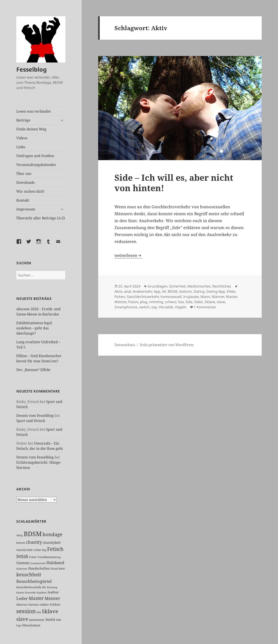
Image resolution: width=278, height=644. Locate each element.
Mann (205, 297)
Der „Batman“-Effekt (33, 370)
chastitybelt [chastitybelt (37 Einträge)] (52, 542)
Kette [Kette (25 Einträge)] (62, 569)
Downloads (26, 182)
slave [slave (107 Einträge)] (22, 619)
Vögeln (181, 307)
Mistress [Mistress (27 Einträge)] (22, 605)
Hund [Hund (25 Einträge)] (54, 569)
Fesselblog (31, 69)
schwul (171, 302)
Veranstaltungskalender (36, 165)
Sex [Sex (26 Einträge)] (39, 612)
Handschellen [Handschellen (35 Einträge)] (39, 568)
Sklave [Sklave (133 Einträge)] (50, 611)
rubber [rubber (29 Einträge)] (44, 605)
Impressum (26, 209)
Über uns (24, 174)
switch (144, 307)
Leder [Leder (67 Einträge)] (22, 598)
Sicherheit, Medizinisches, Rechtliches (200, 286)
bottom (186, 291)
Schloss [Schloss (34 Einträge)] (55, 604)
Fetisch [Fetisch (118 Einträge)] (55, 549)
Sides (199, 302)
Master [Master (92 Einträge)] (36, 598)
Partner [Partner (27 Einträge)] (34, 605)
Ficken (120, 297)
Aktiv (118, 291)
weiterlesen (128, 255)
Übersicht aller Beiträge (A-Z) (41, 218)
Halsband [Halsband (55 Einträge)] (55, 563)
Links (21, 147)
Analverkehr (142, 291)
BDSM (173, 291)
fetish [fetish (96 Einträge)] (22, 556)
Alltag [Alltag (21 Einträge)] (20, 535)
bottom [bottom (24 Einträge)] (21, 543)
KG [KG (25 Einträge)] (44, 587)
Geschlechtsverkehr (143, 297)
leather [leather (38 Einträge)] (53, 592)
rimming (156, 302)
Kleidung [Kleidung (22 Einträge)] (52, 587)
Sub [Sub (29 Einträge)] (59, 620)
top (154, 307)
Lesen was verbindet (34, 111)
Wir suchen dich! (30, 191)
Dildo (231, 291)
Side (189, 302)
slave (221, 302)
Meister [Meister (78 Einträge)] (52, 598)
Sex (181, 302)
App (157, 291)
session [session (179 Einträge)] (26, 611)
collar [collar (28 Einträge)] (37, 550)
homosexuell (171, 297)
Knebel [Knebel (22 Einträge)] (20, 592)
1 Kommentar (205, 307)
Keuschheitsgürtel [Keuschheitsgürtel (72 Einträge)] (34, 581)
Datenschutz (125, 345)
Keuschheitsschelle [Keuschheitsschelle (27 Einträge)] (29, 587)
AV (164, 291)
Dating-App (216, 291)
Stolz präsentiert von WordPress (167, 345)
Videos (22, 138)
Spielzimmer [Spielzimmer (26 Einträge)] (37, 620)
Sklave (210, 302)
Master (231, 297)
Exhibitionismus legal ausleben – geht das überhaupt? (34, 328)
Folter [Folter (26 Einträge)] (33, 557)
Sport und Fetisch (31, 421)
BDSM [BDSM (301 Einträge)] (33, 534)
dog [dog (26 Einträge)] (44, 550)
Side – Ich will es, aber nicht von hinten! (174, 183)
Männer (218, 297)
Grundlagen (158, 286)
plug (144, 302)
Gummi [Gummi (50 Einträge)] (23, 563)
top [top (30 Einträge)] (19, 625)
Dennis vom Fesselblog (35, 416)
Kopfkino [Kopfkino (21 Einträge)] (42, 592)
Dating (199, 291)
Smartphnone (126, 307)
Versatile (166, 307)
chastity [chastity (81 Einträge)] (34, 542)
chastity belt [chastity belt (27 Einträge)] (24, 550)
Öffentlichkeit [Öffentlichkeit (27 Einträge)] (31, 625)
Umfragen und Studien (35, 156)
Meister (120, 302)
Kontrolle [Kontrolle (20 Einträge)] (30, 593)
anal (127, 291)
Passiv (133, 302)
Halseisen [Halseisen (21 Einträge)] (22, 569)
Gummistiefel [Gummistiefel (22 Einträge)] (38, 563)
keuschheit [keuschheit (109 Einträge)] (29, 574)
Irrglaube (191, 297)
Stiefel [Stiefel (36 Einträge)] (50, 619)
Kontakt (23, 200)
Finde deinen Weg (31, 129)
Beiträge (23, 120)
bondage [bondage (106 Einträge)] (52, 534)
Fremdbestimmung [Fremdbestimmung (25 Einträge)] (49, 557)
